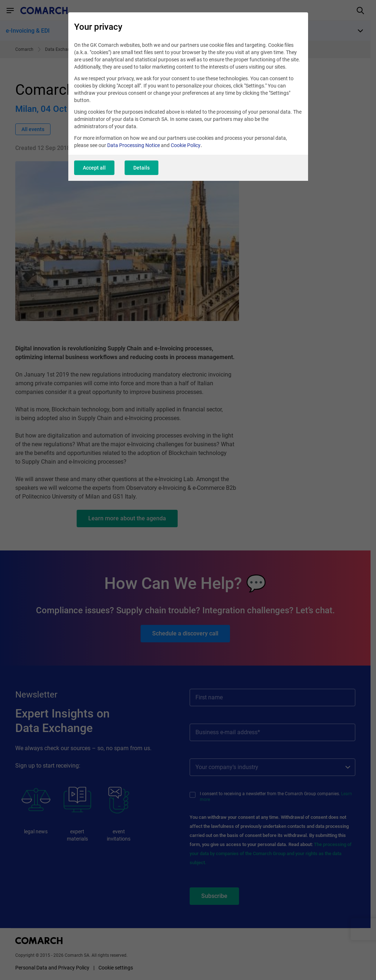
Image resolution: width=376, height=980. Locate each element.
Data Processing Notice (134, 145)
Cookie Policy (186, 145)
